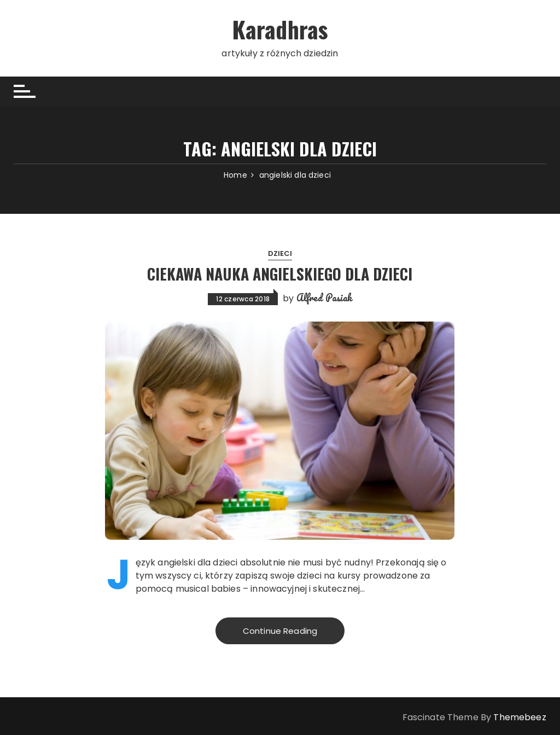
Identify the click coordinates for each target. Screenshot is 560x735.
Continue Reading (280, 631)
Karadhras (280, 29)
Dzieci (280, 253)
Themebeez (520, 717)
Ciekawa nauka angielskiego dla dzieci (280, 274)
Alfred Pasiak (324, 297)
